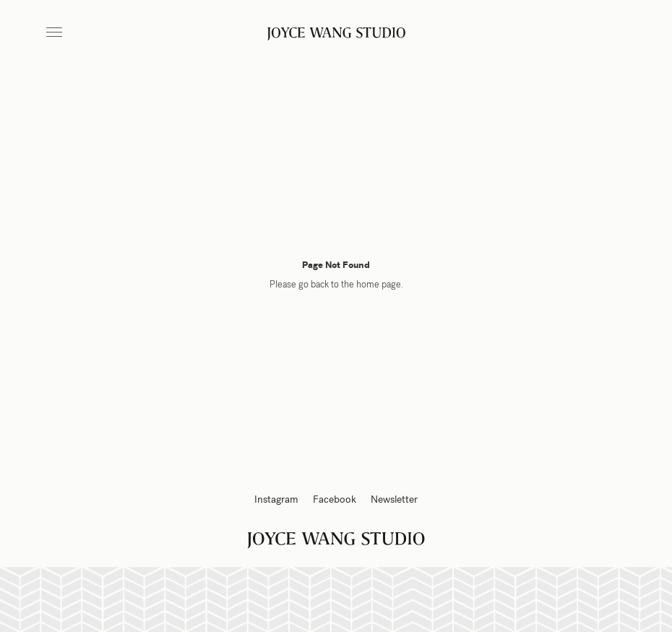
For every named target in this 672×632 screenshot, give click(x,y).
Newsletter (394, 499)
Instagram (276, 499)
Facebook (335, 499)
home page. (380, 285)
